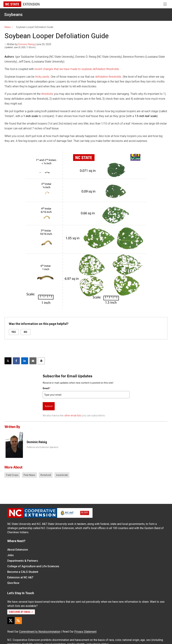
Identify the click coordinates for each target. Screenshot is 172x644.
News (8, 27)
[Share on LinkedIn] (25, 361)
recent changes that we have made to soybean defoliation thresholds (77, 69)
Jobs (11, 555)
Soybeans (13, 15)
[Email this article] (33, 361)
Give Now (13, 583)
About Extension (18, 550)
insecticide (62, 475)
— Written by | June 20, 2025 (28, 44)
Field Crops (12, 475)
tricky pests (42, 77)
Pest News (29, 475)
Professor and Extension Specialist (43, 447)
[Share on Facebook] (16, 361)
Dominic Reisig (26, 44)
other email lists (73, 416)
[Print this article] (41, 361)
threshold (47, 94)
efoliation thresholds (109, 77)
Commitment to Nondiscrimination (40, 632)
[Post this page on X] (8, 361)
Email (47, 388)
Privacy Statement (85, 632)
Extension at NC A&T (20, 577)
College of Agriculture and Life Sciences (33, 566)
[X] (11, 621)
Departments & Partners (23, 561)
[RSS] (18, 621)
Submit (49, 406)
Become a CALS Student (23, 572)
